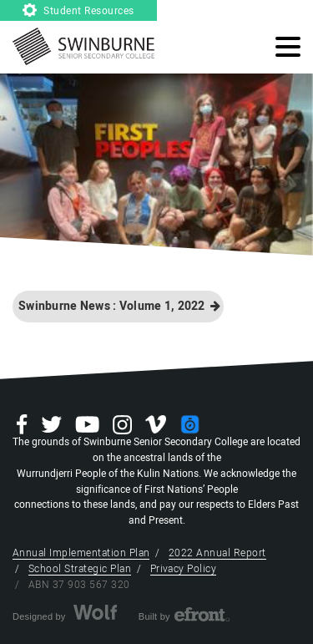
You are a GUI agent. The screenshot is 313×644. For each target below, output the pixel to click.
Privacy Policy (184, 569)
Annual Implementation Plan (81, 553)
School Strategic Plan (80, 569)
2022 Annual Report (217, 553)
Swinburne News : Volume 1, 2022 (119, 306)
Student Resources (78, 11)
